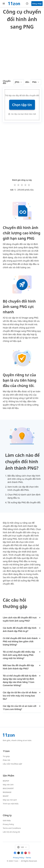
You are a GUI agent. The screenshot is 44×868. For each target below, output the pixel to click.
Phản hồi (6, 760)
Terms (28, 858)
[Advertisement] (22, 54)
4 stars (26, 185)
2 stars (19, 185)
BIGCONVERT (8, 788)
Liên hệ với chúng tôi (11, 832)
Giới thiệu (7, 820)
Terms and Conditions (12, 828)
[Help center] (27, 4)
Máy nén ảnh (8, 785)
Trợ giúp (6, 756)
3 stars (22, 185)
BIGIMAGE (7, 792)
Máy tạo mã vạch (10, 800)
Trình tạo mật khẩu (11, 804)
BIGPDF (6, 781)
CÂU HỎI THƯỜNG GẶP (12, 764)
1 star (15, 185)
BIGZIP (6, 796)
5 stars (29, 185)
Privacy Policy (8, 824)
